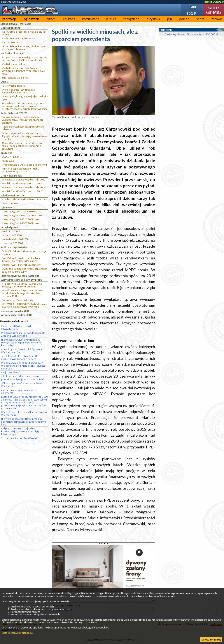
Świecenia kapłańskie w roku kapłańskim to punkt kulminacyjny (25, 270)
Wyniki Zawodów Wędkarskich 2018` (22, 191)
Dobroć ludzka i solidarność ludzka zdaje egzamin (24, 253)
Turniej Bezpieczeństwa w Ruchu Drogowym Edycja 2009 (21, 170)
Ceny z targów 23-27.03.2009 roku (20, 219)
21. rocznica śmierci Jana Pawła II (19, 438)
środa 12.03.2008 (11, 231)
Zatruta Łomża (10, 42)
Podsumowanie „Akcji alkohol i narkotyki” (25, 165)
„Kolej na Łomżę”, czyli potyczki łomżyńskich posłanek (19, 91)
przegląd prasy (9, 227)
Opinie (5, 82)
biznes (51, 19)
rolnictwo (6, 207)
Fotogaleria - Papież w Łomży (18, 300)
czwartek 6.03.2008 (12, 243)
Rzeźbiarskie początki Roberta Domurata (24, 199)
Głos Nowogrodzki (11, 176)
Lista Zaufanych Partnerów (17, 633)
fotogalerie (131, 19)
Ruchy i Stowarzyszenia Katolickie (20, 276)
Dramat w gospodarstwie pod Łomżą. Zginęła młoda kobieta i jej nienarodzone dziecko (25, 136)
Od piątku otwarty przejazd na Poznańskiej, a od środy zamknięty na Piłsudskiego (22, 431)
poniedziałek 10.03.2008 (15, 239)
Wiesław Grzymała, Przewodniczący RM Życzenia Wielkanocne (23, 334)
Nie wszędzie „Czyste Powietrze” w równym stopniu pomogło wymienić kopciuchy (21, 342)
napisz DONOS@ (214, 2)
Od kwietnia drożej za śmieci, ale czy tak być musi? (24, 33)
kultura (111, 19)
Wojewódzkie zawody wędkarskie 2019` (24, 187)
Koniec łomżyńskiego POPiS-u (18, 38)
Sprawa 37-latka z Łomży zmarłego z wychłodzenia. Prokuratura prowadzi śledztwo (22, 120)
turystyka (153, 19)
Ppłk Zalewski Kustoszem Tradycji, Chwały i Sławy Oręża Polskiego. (21, 259)
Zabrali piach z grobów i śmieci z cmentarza (19, 391)
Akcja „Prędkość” (10, 372)
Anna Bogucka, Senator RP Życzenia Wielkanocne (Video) (21, 351)
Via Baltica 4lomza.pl (12, 53)
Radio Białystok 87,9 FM (14, 113)
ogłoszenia (32, 19)
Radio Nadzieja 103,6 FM (14, 247)
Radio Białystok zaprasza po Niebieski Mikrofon (23, 128)
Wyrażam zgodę (211, 640)
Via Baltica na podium (14, 64)
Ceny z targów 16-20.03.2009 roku (20, 223)
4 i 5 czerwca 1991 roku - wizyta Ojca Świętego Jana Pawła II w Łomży (22, 285)
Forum (192, 7)
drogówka (6, 153)
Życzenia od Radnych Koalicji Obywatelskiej (18, 327)
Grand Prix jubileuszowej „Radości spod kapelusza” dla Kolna (24, 48)
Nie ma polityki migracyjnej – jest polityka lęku (25, 98)
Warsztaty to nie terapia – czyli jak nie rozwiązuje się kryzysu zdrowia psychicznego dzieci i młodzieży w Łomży (25, 106)
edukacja (69, 19)
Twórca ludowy (10, 203)
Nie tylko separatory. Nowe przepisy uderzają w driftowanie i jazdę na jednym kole (24, 422)
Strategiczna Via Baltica (15, 78)
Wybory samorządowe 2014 (17, 315)
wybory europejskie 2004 (15, 311)
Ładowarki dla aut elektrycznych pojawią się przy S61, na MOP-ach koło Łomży (25, 59)
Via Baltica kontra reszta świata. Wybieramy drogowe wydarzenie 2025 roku (23, 71)
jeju (170, 19)
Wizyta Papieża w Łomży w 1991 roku (21, 280)
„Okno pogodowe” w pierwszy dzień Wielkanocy (21, 385)
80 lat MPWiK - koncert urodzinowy (21, 265)
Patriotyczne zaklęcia (14, 86)
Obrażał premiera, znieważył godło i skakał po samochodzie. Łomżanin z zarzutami (22, 146)
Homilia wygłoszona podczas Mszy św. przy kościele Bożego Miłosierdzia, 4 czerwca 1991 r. (23, 293)
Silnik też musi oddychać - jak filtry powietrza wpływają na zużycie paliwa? (23, 378)
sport (200, 19)
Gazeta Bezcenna (10, 28)
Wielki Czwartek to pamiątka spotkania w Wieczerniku (24, 413)
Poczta (192, 13)
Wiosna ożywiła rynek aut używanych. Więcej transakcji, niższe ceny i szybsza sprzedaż (23, 366)
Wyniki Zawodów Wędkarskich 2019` (22, 183)
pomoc (184, 19)
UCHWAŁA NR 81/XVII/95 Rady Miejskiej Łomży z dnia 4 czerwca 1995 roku (24, 305)
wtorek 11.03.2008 (12, 235)
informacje (9, 19)
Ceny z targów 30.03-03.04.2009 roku (22, 215)
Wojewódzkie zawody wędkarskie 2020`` (24, 179)
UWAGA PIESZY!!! (12, 157)
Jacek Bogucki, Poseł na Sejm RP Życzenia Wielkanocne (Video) (19, 357)
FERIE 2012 (8, 161)
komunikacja (91, 19)
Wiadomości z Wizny (13, 195)
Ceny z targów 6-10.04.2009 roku (20, 211)
